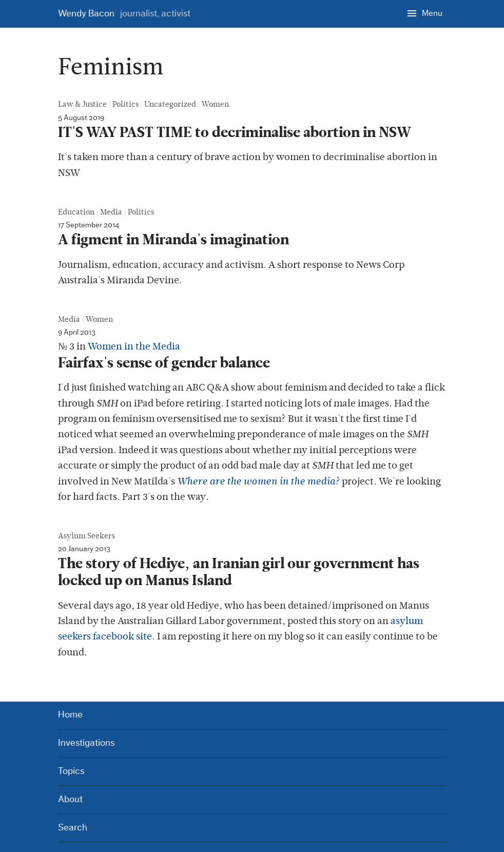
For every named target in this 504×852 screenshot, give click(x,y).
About (70, 799)
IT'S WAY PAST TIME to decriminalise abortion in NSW (235, 132)
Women (215, 104)
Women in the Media (134, 346)
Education (76, 212)
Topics (71, 771)
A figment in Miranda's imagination (173, 240)
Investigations (86, 743)
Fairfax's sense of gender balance (164, 363)
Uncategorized (170, 104)
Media (111, 212)
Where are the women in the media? (258, 481)
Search (73, 828)
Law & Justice (82, 104)
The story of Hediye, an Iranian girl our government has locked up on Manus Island (239, 572)
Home (70, 715)
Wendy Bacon (124, 14)
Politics (125, 104)
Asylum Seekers (86, 536)
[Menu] (425, 13)
